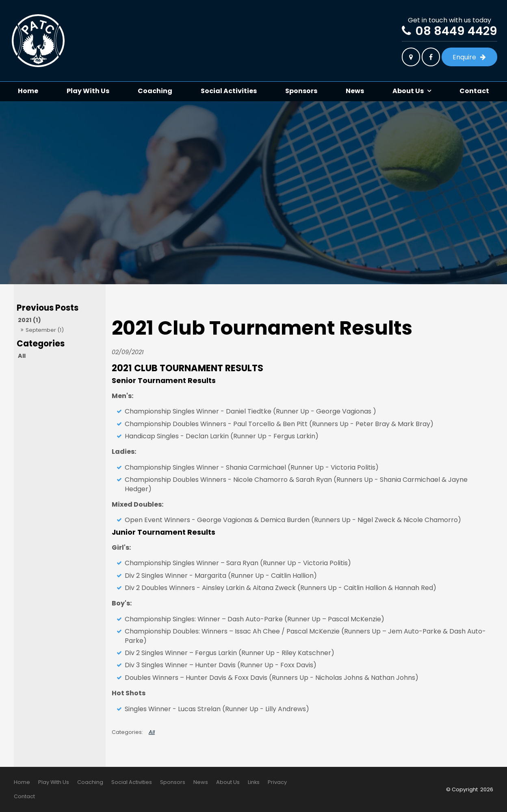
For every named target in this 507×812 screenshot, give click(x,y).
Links (254, 782)
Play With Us (88, 91)
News (355, 91)
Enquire (464, 57)
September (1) (45, 330)
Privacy (277, 782)
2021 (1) (29, 320)
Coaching (155, 91)
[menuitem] (22, 782)
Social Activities (229, 91)
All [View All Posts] (22, 356)
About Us (408, 91)
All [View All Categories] (152, 732)
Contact (474, 91)
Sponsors (301, 91)
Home (28, 91)
